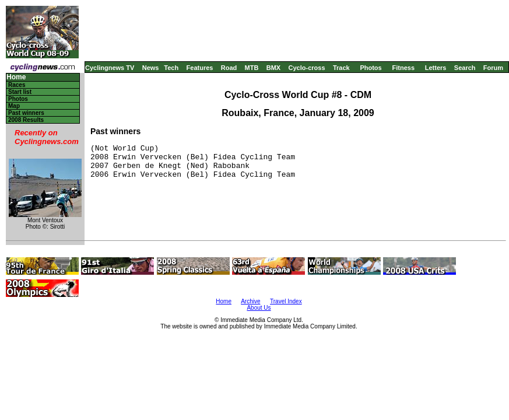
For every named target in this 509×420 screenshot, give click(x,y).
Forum (493, 68)
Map (14, 106)
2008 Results (26, 120)
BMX (273, 68)
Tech (171, 68)
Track (341, 68)
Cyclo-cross (307, 68)
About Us (259, 308)
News (151, 68)
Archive (250, 301)
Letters (436, 68)
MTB (252, 68)
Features (200, 68)
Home (16, 77)
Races (17, 85)
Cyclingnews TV (110, 68)
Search (465, 68)
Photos (371, 68)
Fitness (403, 68)
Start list (20, 92)
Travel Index (286, 301)
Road (229, 68)
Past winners (26, 113)
